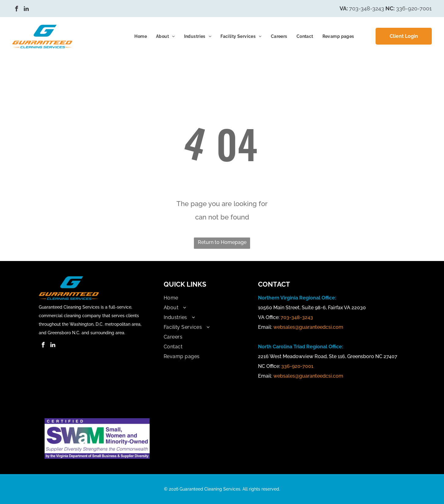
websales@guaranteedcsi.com (308, 327)
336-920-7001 (414, 8)
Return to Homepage (222, 242)
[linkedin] (26, 10)
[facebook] (16, 10)
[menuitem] (141, 36)
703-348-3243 (367, 8)
